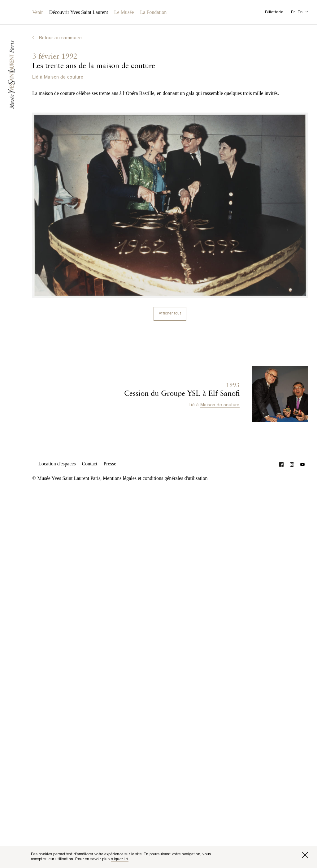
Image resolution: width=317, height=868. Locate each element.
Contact (90, 464)
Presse (110, 464)
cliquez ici (120, 859)
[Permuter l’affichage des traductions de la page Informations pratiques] (307, 12)
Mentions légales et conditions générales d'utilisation (155, 478)
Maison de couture (64, 77)
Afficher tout (170, 314)
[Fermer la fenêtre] (305, 855)
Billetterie (274, 12)
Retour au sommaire (61, 38)
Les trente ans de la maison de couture (94, 62)
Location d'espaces (57, 464)
